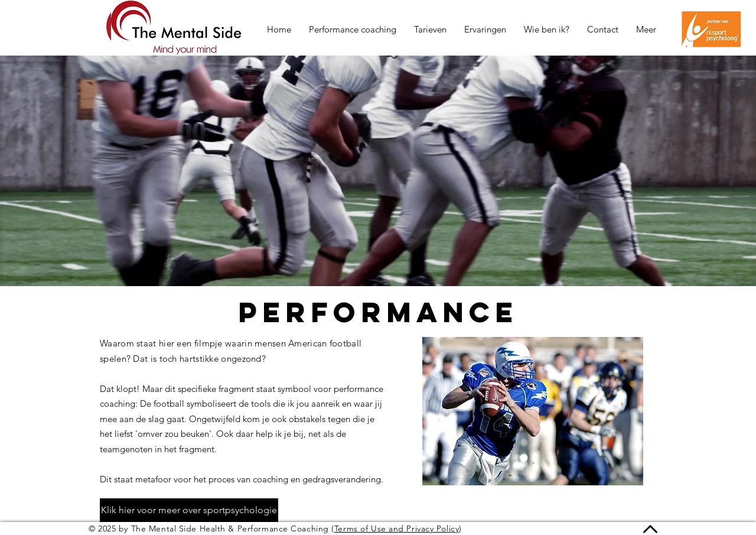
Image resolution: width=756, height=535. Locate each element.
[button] (646, 30)
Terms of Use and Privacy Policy (397, 528)
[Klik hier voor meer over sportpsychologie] (189, 510)
